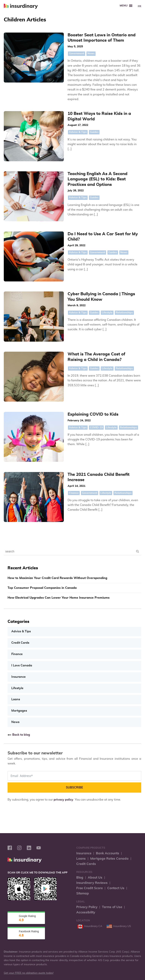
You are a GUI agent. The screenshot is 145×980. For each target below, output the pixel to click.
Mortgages (19, 597)
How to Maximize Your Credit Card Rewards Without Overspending (57, 465)
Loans (16, 586)
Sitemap (83, 779)
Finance (56, 390)
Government (58, 54)
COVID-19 (78, 346)
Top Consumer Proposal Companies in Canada (42, 474)
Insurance (19, 563)
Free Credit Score (89, 774)
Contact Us (116, 774)
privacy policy (63, 686)
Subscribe (74, 673)
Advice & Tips (60, 123)
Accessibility (86, 798)
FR (140, 6)
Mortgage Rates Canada (109, 744)
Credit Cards (20, 529)
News (73, 54)
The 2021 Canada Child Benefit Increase (91, 377)
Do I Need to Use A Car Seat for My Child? (93, 194)
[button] (124, 6)
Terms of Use (112, 793)
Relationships (106, 257)
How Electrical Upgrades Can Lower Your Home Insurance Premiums (59, 484)
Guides (76, 123)
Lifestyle (89, 257)
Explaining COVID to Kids (76, 333)
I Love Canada (22, 552)
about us (126, 920)
